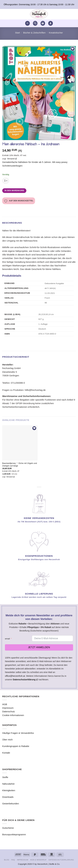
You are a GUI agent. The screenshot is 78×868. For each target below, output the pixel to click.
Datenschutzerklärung (61, 860)
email (7, 639)
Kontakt (6, 753)
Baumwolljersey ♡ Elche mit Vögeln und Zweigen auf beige (20, 464)
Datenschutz (9, 711)
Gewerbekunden (11, 804)
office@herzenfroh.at (15, 676)
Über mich (7, 740)
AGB (5, 704)
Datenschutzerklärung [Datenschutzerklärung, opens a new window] (25, 680)
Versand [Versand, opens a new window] (12, 159)
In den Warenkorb (14, 191)
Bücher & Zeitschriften (34, 33)
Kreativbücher (56, 33)
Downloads (8, 797)
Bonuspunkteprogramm (14, 834)
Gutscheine (8, 828)
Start (18, 33)
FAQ (13, 860)
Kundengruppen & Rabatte (16, 746)
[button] (27, 23)
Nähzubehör (8, 784)
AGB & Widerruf (38, 860)
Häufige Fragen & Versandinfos (18, 733)
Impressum (8, 708)
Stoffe (5, 777)
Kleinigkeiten (9, 790)
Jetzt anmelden (39, 647)
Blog (7, 860)
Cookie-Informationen (13, 715)
